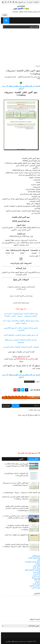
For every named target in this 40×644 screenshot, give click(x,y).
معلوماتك (37, 582)
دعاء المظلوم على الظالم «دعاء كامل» (15, 535)
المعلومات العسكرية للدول (31, 570)
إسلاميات (37, 564)
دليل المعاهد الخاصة (28, 382)
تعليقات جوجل (16, 406)
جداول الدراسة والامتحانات (31, 562)
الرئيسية (37, 66)
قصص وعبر (36, 574)
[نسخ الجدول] (20, 260)
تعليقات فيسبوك (6, 406)
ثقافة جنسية (36, 566)
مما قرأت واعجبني (34, 586)
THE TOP (36, 580)
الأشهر (20, 459)
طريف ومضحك (35, 578)
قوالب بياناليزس (9, 641)
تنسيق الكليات (35, 556)
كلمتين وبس (36, 572)
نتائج (38, 560)
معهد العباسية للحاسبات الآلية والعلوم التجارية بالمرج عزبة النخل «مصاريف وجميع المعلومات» (16, 508)
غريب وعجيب (35, 576)
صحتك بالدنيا (36, 568)
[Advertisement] (20, 45)
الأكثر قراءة (33, 459)
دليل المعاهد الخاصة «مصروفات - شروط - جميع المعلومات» (20, 492)
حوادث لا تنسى (35, 588)
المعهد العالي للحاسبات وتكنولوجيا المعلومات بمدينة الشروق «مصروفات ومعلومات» (16, 527)
